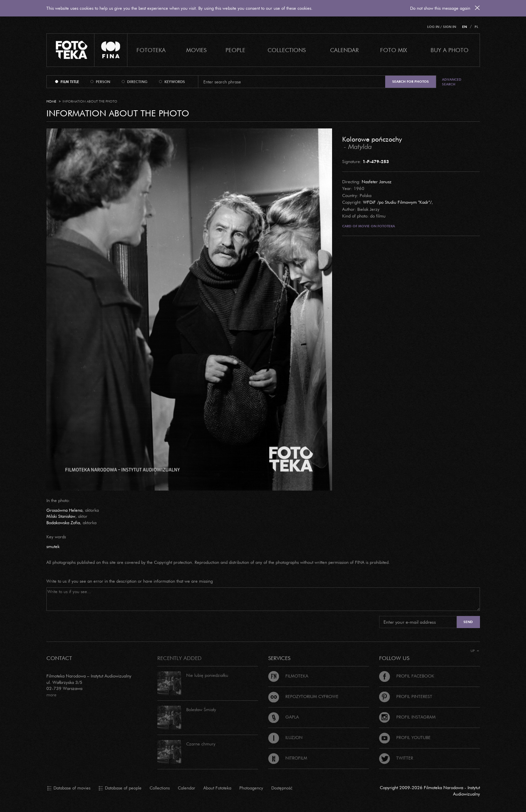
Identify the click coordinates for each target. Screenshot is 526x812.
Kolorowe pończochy (372, 139)
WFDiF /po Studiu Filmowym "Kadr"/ (397, 202)
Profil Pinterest (406, 696)
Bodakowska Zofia (63, 523)
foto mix (394, 50)
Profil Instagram (407, 717)
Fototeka (151, 50)
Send (468, 622)
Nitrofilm (288, 758)
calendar (344, 50)
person (103, 82)
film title (70, 82)
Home (51, 101)
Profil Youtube (405, 737)
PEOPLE (235, 50)
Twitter (396, 758)
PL (476, 27)
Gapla (284, 717)
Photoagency (251, 788)
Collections (160, 788)
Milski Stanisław (61, 516)
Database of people (120, 788)
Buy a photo (450, 50)
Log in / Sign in (442, 27)
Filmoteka (288, 676)
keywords (175, 82)
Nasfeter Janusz (377, 182)
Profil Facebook (407, 676)
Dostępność (282, 788)
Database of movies (69, 788)
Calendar (187, 788)
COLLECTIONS (287, 50)
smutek (53, 546)
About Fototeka (217, 788)
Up (475, 651)
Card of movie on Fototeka (369, 226)
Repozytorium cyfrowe (303, 696)
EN (464, 27)
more (51, 695)
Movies (196, 50)
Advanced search (452, 82)
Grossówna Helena (64, 510)
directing (137, 82)
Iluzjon (285, 737)
